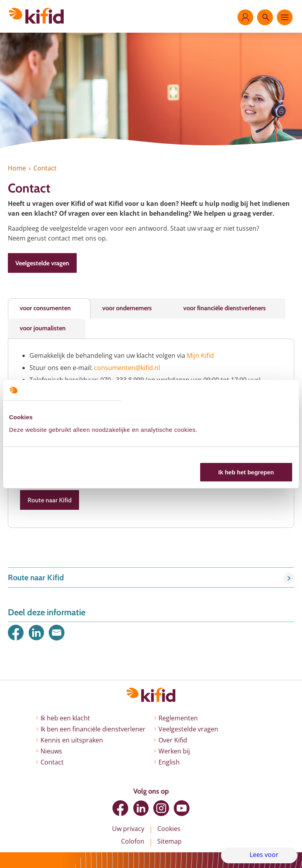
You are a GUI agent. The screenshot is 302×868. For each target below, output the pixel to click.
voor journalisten (43, 328)
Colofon (133, 841)
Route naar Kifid (50, 500)
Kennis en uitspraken (72, 740)
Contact (52, 762)
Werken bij (174, 751)
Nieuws (51, 751)
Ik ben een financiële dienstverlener (93, 729)
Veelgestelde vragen (42, 263)
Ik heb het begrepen (246, 472)
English (169, 762)
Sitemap (169, 841)
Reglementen (178, 718)
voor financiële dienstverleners (225, 308)
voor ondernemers (127, 308)
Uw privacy (128, 829)
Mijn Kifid (200, 355)
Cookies (169, 829)
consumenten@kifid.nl (127, 368)
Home (17, 168)
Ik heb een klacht (65, 718)
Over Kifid (173, 740)
